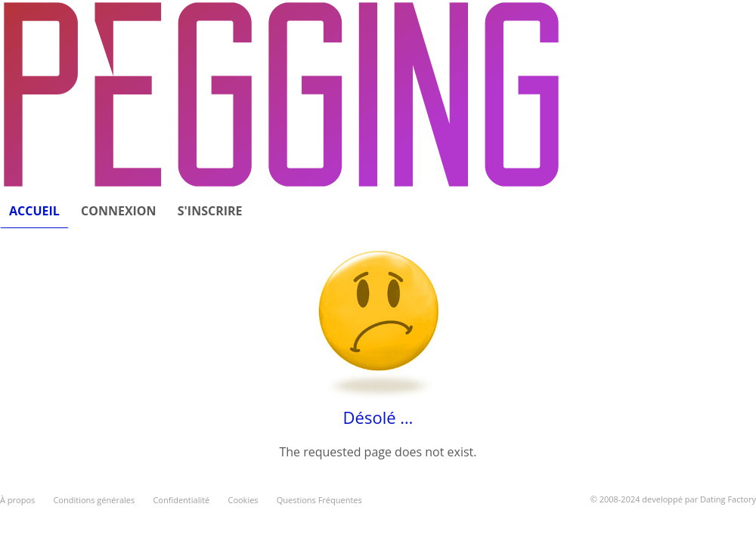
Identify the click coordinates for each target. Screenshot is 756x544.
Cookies (243, 500)
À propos (17, 500)
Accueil (34, 211)
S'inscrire (210, 211)
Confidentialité (181, 500)
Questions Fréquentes (319, 500)
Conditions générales (94, 500)
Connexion (119, 211)
